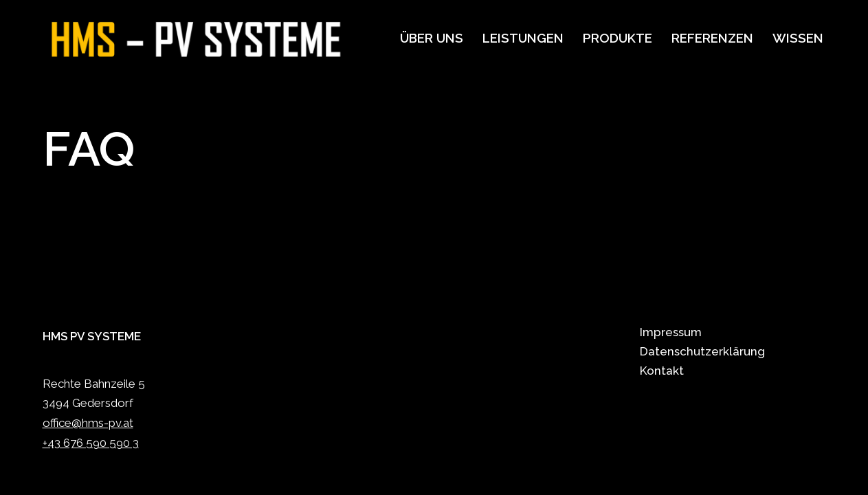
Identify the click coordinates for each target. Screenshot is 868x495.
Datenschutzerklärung (702, 351)
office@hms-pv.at (88, 423)
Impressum (671, 332)
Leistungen (523, 38)
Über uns (432, 38)
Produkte (617, 38)
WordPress (192, 476)
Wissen (798, 38)
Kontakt (662, 371)
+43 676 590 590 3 (91, 443)
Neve (57, 476)
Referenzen (712, 38)
